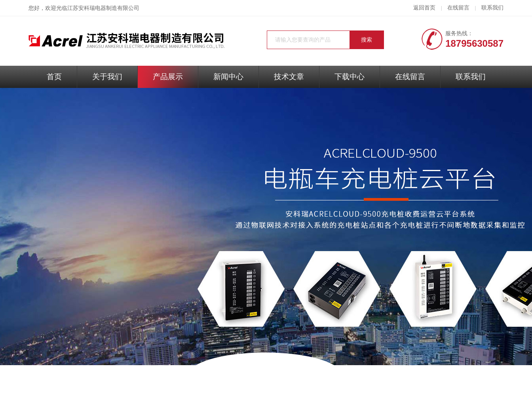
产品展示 (168, 77)
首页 (54, 77)
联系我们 (492, 8)
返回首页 (424, 8)
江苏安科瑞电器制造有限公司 (103, 8)
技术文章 (289, 77)
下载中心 (350, 77)
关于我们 (107, 77)
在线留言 (458, 8)
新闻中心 (228, 77)
